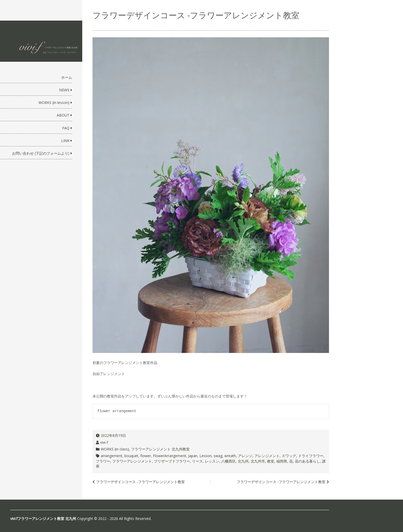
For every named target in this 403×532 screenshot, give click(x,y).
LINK (65, 141)
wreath (230, 456)
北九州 (243, 461)
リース (197, 461)
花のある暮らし (307, 461)
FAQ (66, 128)
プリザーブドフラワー (172, 461)
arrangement (112, 456)
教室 (271, 461)
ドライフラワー (311, 456)
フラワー (103, 461)
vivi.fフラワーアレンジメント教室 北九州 (43, 518)
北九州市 (258, 461)
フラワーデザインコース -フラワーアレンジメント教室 (281, 482)
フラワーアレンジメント (132, 461)
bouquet (131, 456)
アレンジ (245, 456)
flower (146, 456)
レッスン (212, 461)
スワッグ (289, 456)
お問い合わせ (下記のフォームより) (41, 153)
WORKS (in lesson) (54, 103)
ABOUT (63, 115)
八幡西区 (228, 461)
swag (218, 456)
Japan (193, 456)
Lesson (205, 456)
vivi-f (104, 442)
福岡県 (282, 461)
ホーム (67, 77)
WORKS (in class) (115, 449)
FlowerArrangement (170, 456)
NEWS (64, 90)
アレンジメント (267, 456)
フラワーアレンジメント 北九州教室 (160, 449)
